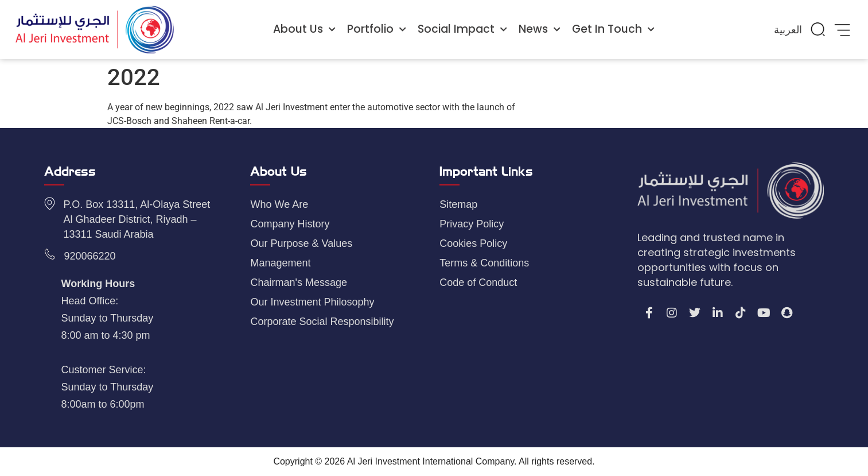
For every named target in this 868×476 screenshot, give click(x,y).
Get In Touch (613, 30)
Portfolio (377, 30)
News (540, 30)
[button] (818, 29)
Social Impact (462, 30)
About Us (304, 30)
